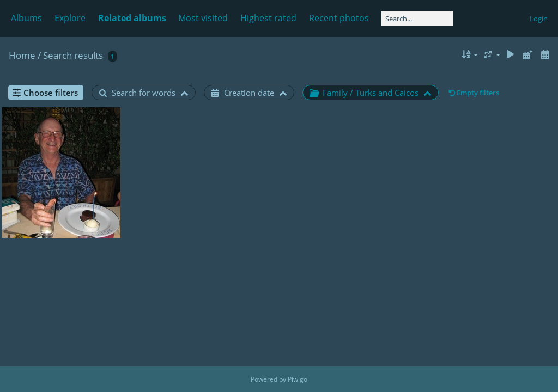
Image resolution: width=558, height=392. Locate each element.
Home (22, 55)
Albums (26, 18)
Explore (70, 18)
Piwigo (298, 379)
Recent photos (339, 18)
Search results (73, 55)
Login (539, 19)
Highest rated (268, 18)
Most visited (203, 18)
